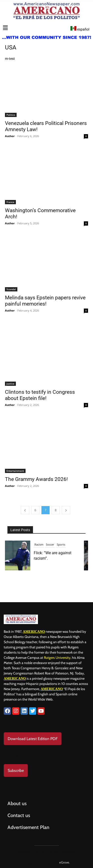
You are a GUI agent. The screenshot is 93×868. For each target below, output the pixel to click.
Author (10, 136)
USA (65, 561)
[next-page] (66, 510)
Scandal (11, 289)
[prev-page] (25, 510)
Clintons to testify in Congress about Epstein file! (40, 395)
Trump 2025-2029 (49, 561)
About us (17, 803)
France (10, 202)
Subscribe (16, 770)
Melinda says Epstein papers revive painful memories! (45, 301)
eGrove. (65, 862)
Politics (11, 115)
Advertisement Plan (28, 827)
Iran (40, 544)
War (73, 561)
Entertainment (15, 471)
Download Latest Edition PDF (33, 739)
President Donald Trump (53, 553)
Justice (10, 384)
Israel (49, 544)
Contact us (19, 815)
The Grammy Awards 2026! (36, 479)
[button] (5, 28)
